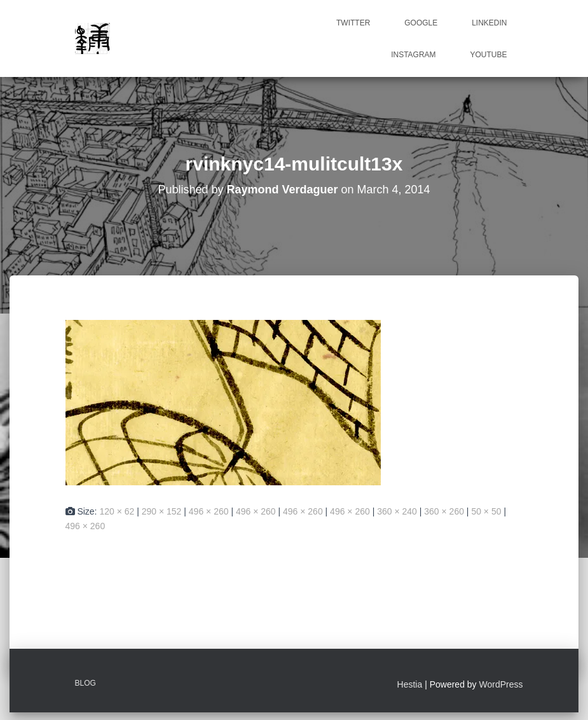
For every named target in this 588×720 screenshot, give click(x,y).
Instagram (413, 55)
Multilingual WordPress (45, 712)
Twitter (353, 23)
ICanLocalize (131, 712)
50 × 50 (486, 511)
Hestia (410, 658)
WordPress (501, 658)
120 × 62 (117, 511)
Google (421, 23)
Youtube (488, 55)
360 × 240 (397, 511)
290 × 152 (162, 511)
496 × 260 (209, 511)
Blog (85, 657)
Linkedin (489, 23)
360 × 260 (444, 511)
